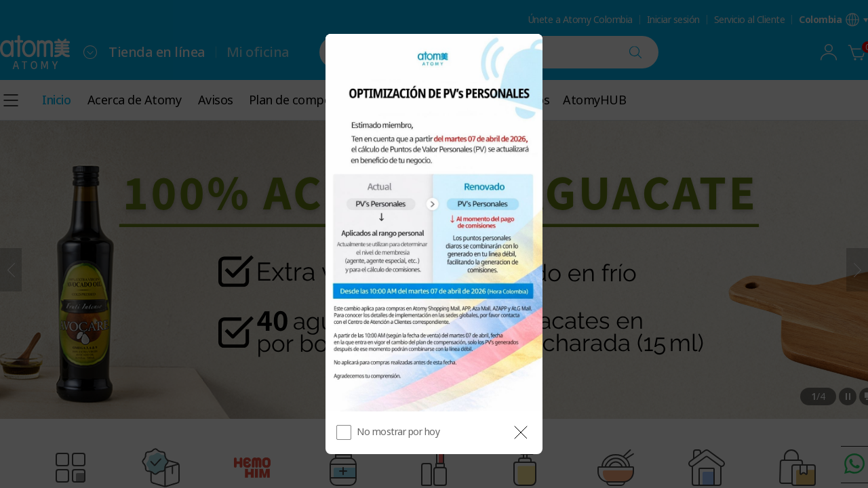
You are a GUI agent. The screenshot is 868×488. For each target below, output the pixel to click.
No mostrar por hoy (398, 431)
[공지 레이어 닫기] (521, 432)
